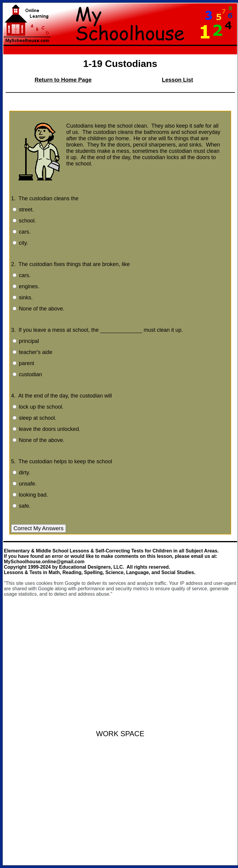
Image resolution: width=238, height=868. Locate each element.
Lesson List (177, 80)
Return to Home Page (63, 80)
